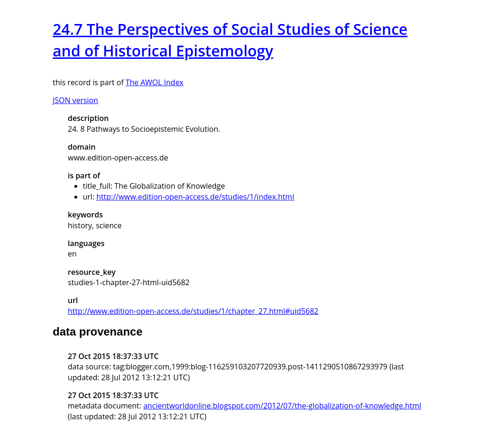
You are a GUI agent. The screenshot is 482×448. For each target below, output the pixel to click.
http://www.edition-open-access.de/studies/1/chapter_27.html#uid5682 (193, 311)
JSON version (75, 100)
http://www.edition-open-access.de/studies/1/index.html (195, 197)
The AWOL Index (155, 82)
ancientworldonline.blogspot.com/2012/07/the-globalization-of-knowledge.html (282, 406)
